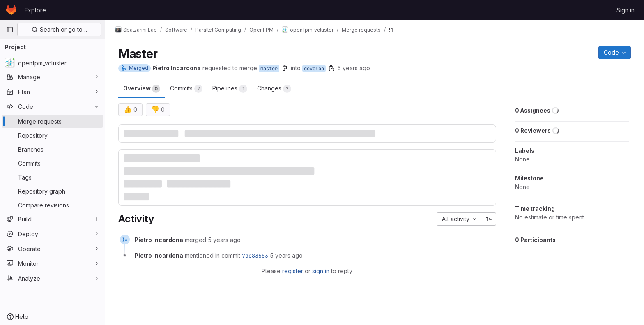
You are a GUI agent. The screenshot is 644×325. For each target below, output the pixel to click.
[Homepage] (11, 10)
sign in (321, 271)
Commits (186, 89)
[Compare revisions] (52, 205)
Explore (35, 10)
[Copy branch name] (285, 68)
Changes (274, 89)
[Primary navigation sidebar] (10, 30)
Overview (142, 89)
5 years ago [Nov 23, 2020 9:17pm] (354, 68)
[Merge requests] (52, 121)
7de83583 (255, 256)
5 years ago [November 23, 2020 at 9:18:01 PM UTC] (224, 240)
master (269, 69)
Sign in (626, 10)
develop (314, 69)
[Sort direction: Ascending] (490, 219)
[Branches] (52, 149)
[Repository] (52, 135)
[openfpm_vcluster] (52, 63)
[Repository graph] (52, 191)
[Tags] (52, 177)
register (293, 271)
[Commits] (52, 163)
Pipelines (230, 89)
